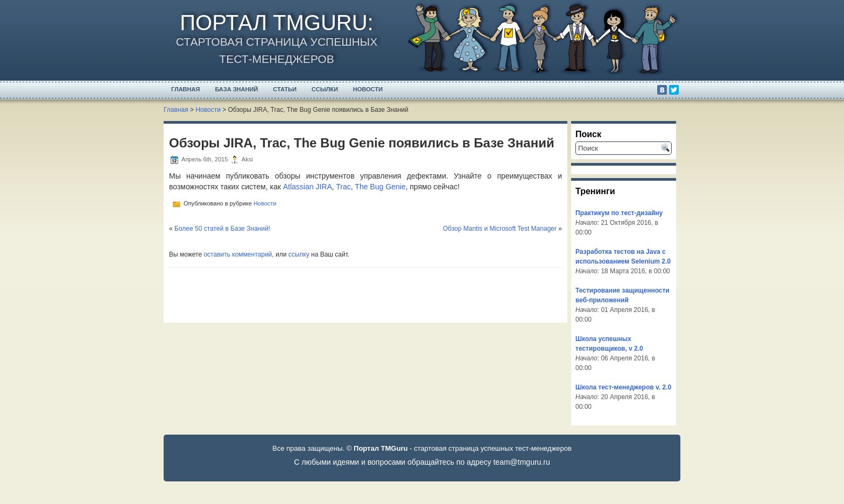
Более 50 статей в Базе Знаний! (222, 229)
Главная (185, 89)
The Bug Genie (380, 187)
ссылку (299, 254)
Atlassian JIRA (308, 187)
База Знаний (236, 89)
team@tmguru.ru (521, 462)
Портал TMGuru (273, 23)
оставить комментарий (238, 254)
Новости (368, 89)
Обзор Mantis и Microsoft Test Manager (500, 229)
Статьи (285, 89)
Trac (343, 187)
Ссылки (325, 89)
